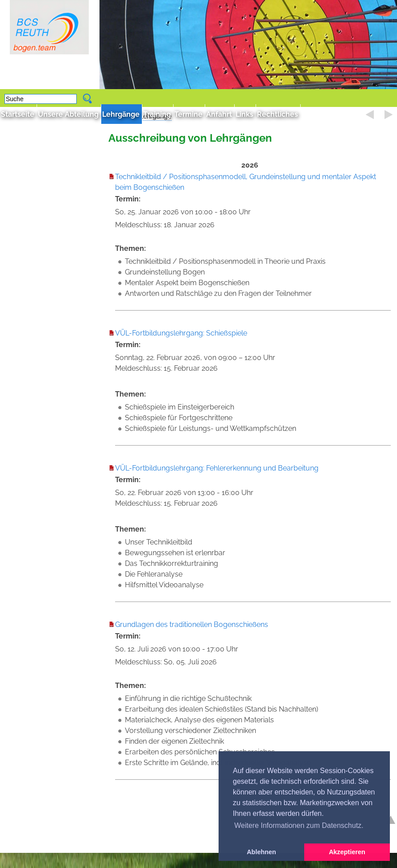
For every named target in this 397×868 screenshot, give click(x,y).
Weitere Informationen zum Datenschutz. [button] (299, 825)
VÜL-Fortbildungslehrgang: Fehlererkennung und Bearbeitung (217, 468)
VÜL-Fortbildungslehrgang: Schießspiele (181, 333)
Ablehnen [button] (261, 852)
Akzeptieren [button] (347, 852)
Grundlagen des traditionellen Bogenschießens (192, 624)
